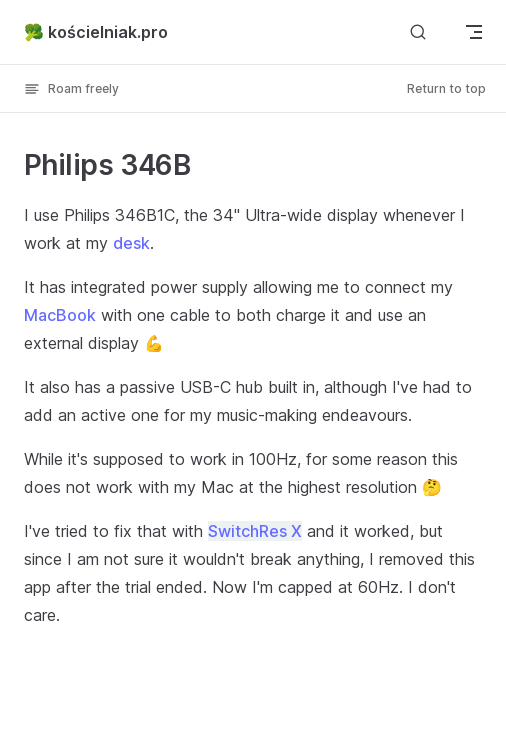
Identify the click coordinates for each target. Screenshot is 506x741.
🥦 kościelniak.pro (96, 32)
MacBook (60, 315)
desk (131, 243)
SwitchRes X (255, 531)
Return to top (446, 88)
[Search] (418, 31)
